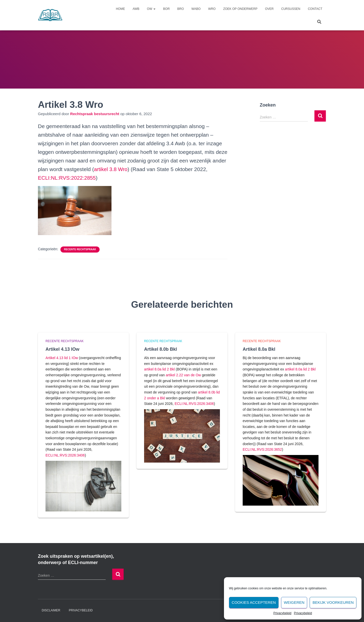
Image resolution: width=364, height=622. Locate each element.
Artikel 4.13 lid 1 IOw (62, 358)
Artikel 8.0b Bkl (161, 349)
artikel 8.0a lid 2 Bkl (159, 369)
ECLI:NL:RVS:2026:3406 (65, 455)
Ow (151, 9)
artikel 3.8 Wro (111, 169)
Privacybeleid (282, 613)
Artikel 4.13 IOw (62, 349)
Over (269, 9)
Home (120, 9)
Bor (166, 9)
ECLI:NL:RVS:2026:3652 (262, 449)
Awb (136, 9)
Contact (315, 9)
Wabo (196, 9)
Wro (212, 9)
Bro (180, 9)
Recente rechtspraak (80, 249)
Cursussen (291, 9)
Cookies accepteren (254, 602)
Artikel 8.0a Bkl (259, 349)
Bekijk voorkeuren (333, 602)
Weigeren (294, 602)
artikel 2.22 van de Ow (183, 375)
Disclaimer (51, 610)
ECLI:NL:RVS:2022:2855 (67, 178)
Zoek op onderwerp (240, 9)
